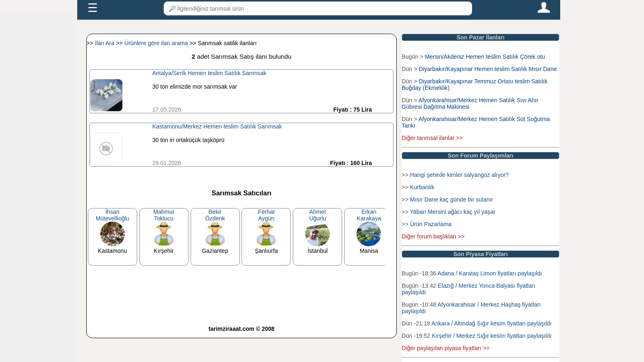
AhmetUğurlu (318, 215)
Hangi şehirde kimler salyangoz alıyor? (459, 175)
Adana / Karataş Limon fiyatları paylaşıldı (490, 273)
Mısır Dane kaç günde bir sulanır (451, 199)
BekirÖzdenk (215, 215)
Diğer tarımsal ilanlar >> (432, 138)
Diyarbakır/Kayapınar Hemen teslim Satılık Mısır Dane (488, 69)
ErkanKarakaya (369, 215)
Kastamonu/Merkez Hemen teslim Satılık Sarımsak (217, 126)
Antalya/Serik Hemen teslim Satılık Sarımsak (209, 73)
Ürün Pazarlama (431, 224)
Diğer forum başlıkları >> (433, 236)
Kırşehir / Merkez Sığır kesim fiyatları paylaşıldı (492, 336)
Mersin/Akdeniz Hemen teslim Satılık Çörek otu (485, 57)
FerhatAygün (266, 215)
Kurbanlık (422, 187)
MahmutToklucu (164, 215)
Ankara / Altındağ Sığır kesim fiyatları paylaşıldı (491, 323)
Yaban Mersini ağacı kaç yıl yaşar (453, 212)
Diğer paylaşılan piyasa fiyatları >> (446, 348)
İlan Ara (105, 43)
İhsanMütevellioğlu (113, 215)
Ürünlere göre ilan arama (157, 43)
